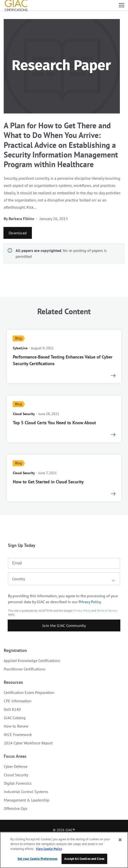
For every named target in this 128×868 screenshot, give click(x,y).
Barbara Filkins (21, 219)
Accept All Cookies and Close (84, 859)
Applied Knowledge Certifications (32, 661)
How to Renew (16, 726)
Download (18, 233)
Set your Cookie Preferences (38, 859)
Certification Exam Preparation (29, 692)
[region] (64, 850)
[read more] (64, 356)
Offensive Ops (16, 808)
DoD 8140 (12, 709)
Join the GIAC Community (64, 625)
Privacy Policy (90, 602)
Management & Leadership (27, 800)
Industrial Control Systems (26, 792)
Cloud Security (16, 775)
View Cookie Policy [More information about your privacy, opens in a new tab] (49, 849)
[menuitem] (64, 661)
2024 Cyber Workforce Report (28, 743)
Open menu (122, 5)
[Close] (120, 840)
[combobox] (64, 579)
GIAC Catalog (15, 718)
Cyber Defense (16, 766)
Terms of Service (107, 611)
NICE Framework (18, 734)
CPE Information (18, 701)
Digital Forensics (18, 783)
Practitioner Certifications (25, 669)
